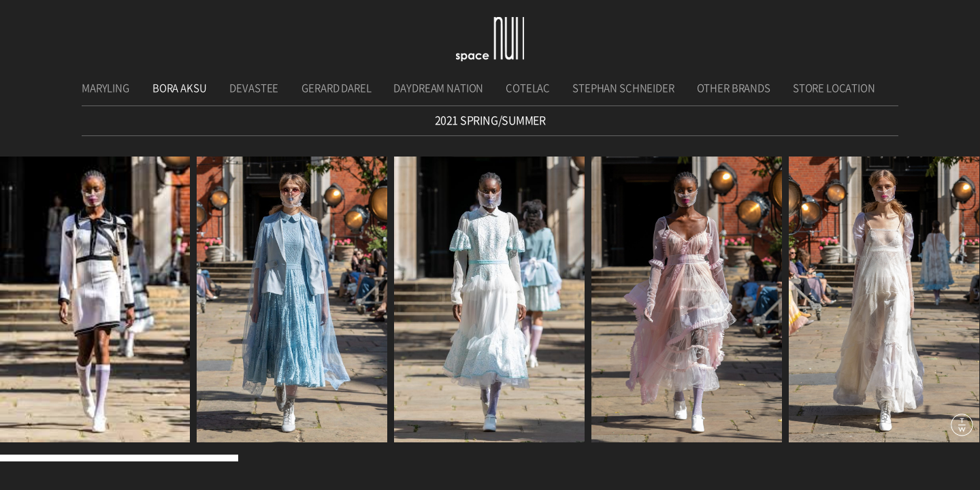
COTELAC (528, 88)
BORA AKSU (180, 88)
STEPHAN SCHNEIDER (623, 88)
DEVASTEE (254, 88)
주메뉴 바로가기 (0, 0)
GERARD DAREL (336, 88)
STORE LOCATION (834, 88)
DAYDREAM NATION (438, 88)
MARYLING (105, 88)
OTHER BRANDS (734, 88)
